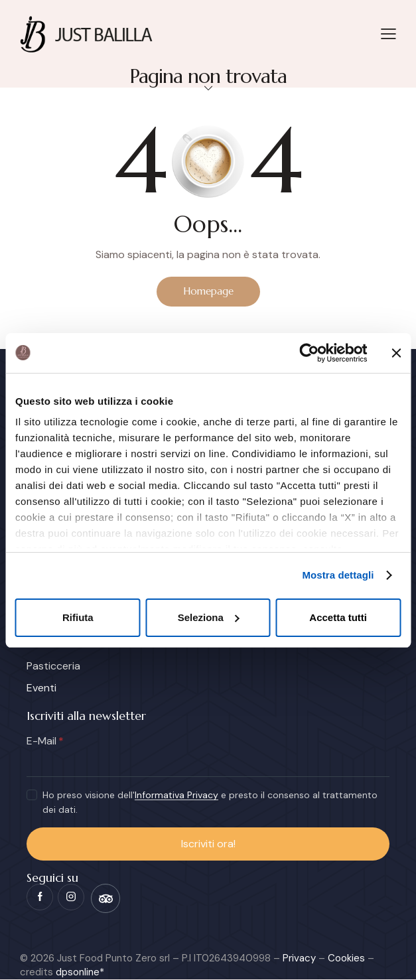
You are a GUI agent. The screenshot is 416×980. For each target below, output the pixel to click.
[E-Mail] (208, 764)
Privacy (299, 959)
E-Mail (41, 741)
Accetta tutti (338, 617)
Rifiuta (78, 617)
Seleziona (209, 617)
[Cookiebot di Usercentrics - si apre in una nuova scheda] (309, 353)
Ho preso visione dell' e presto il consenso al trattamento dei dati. (210, 803)
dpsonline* (80, 973)
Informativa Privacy (176, 796)
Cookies (346, 959)
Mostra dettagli (338, 575)
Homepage (208, 291)
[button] (388, 33)
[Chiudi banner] (396, 353)
